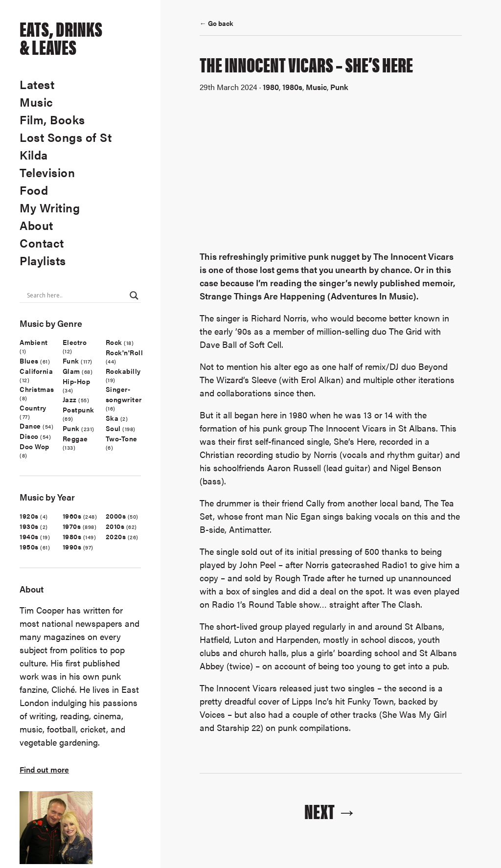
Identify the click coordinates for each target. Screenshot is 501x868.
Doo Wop (34, 446)
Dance (30, 426)
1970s (72, 526)
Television (47, 172)
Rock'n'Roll (125, 352)
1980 (271, 87)
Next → (331, 811)
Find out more (44, 769)
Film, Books (52, 119)
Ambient (34, 342)
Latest (37, 84)
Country (33, 408)
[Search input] (76, 296)
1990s (72, 547)
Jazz (70, 399)
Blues (29, 361)
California (36, 371)
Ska (112, 418)
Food (34, 190)
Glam (71, 371)
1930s (29, 526)
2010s (115, 526)
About (36, 225)
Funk (71, 361)
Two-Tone (122, 438)
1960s (72, 516)
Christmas (37, 389)
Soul (113, 428)
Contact (42, 243)
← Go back (216, 23)
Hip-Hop (77, 381)
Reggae (75, 438)
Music (36, 102)
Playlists (43, 260)
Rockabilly (123, 371)
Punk (71, 428)
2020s (116, 536)
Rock (114, 342)
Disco (29, 436)
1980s (72, 536)
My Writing (50, 207)
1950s (29, 547)
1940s (29, 536)
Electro (75, 342)
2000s (116, 516)
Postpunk (79, 410)
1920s (29, 516)
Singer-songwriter (124, 394)
